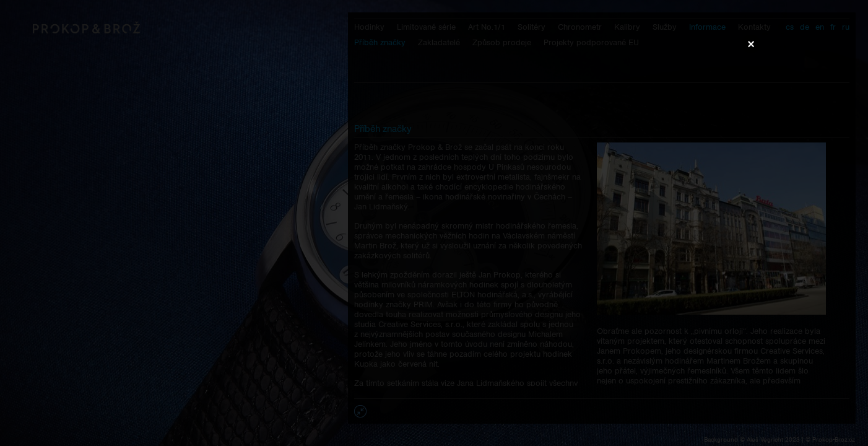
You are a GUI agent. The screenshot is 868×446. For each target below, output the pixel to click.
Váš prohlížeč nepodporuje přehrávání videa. (434, 222)
